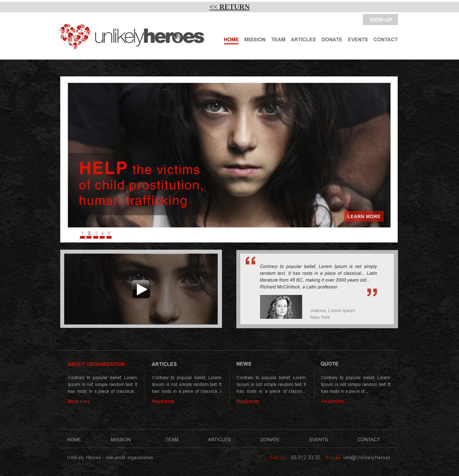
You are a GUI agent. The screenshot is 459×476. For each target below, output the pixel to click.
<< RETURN (229, 7)
